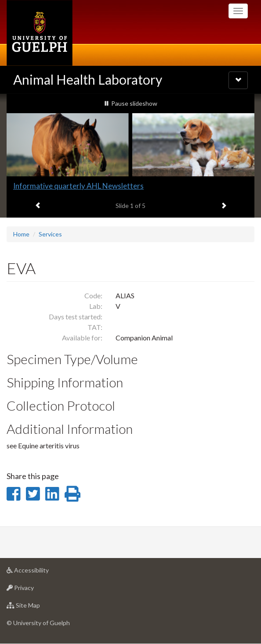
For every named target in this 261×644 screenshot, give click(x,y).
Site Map (37, 607)
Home (21, 234)
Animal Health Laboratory (88, 79)
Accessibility (42, 572)
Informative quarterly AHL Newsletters (78, 186)
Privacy (34, 590)
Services (50, 234)
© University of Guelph (38, 623)
